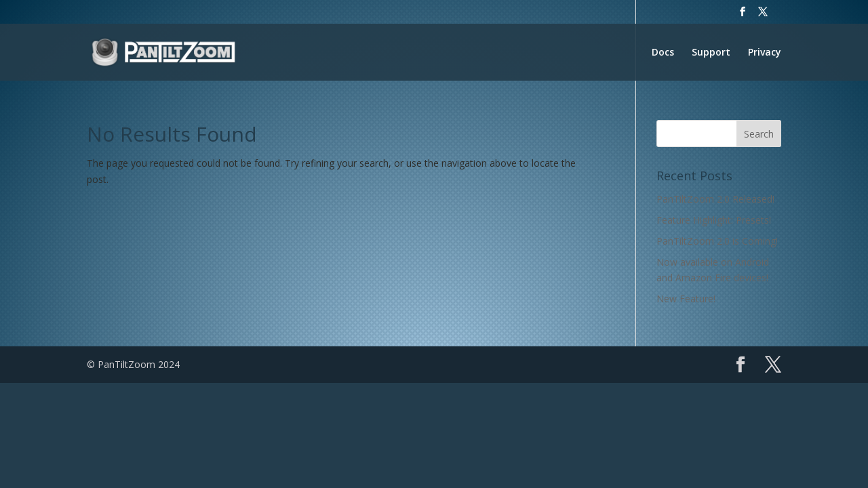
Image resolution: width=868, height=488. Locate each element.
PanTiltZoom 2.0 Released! (715, 199)
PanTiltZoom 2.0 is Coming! (717, 241)
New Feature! (686, 299)
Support (711, 53)
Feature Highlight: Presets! (714, 220)
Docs (663, 53)
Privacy (765, 53)
